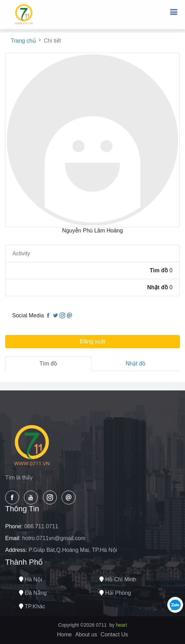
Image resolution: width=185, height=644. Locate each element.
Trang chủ (23, 41)
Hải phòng (115, 593)
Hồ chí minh (118, 579)
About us (86, 634)
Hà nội (30, 579)
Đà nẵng (33, 593)
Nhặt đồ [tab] (136, 364)
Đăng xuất (92, 341)
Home (65, 634)
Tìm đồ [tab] (48, 364)
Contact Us (114, 634)
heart (121, 625)
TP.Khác (32, 606)
